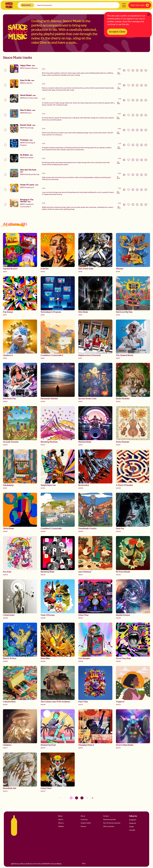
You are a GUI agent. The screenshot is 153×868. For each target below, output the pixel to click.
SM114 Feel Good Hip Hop (30, 174)
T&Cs (84, 864)
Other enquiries (109, 827)
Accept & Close (118, 31)
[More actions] (146, 70)
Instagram (133, 820)
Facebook (133, 824)
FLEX (38, 864)
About (83, 816)
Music (61, 816)
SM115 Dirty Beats (27, 158)
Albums (61, 824)
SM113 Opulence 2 (27, 187)
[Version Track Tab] (124, 70)
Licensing (85, 820)
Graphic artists (86, 824)
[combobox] (28, 6)
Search (61, 820)
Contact (106, 816)
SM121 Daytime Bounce (29, 68)
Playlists (61, 827)
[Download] (142, 70)
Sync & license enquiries (113, 824)
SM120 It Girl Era (26, 83)
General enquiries (110, 820)
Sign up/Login (139, 6)
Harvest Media (56, 864)
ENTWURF (46, 864)
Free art (84, 827)
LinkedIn (133, 831)
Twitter (132, 827)
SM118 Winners (26, 113)
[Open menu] (123, 6)
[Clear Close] (149, 15)
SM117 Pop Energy (27, 128)
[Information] (137, 70)
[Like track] (129, 70)
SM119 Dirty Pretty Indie (29, 98)
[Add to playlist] (133, 70)
